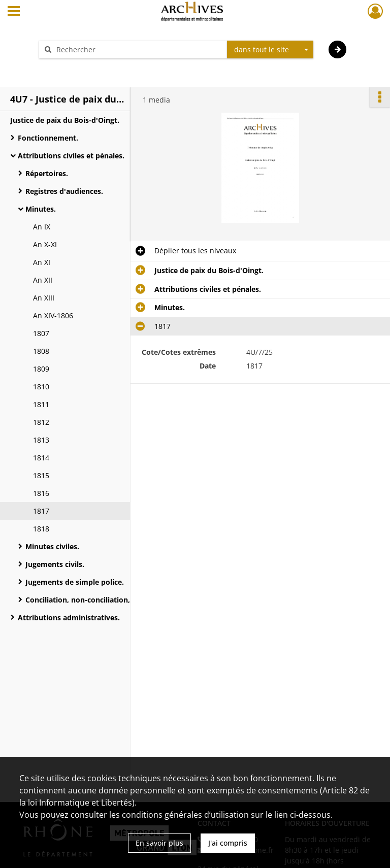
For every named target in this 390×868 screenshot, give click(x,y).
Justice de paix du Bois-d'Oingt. (65, 120)
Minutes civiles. (52, 546)
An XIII (44, 298)
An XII (43, 280)
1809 (41, 369)
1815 (41, 475)
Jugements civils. (55, 564)
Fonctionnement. (48, 138)
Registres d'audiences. (64, 191)
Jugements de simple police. (75, 582)
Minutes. (47, 209)
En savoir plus (159, 843)
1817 (41, 511)
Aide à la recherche (78, 67)
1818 (41, 529)
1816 (41, 493)
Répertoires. (48, 173)
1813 (41, 440)
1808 (41, 351)
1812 (41, 422)
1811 (41, 404)
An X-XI (45, 244)
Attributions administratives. (69, 617)
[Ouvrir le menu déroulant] (14, 12)
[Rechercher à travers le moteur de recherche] (138, 49)
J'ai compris (228, 843)
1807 (41, 333)
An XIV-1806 (53, 315)
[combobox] (270, 50)
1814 (41, 458)
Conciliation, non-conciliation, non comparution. (110, 600)
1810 (41, 387)
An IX (42, 227)
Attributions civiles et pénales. (71, 156)
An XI (42, 262)
